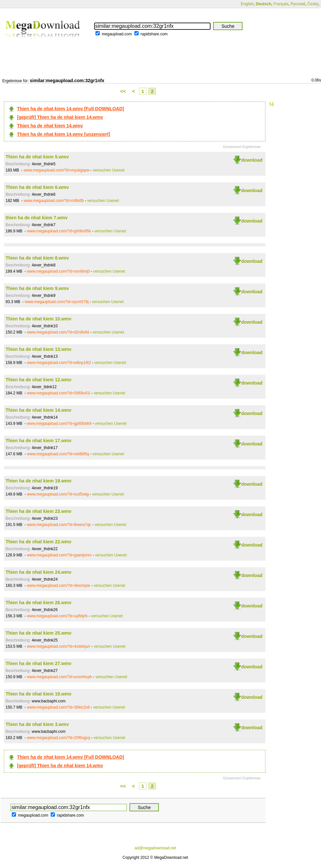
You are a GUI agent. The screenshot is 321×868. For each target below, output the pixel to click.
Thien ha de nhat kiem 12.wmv (39, 380)
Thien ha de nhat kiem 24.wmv (39, 572)
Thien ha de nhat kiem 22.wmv (39, 542)
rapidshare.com (154, 34)
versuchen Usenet (109, 170)
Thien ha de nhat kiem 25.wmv (39, 633)
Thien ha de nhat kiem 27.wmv (39, 663)
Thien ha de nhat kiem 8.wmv (37, 258)
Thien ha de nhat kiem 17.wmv (39, 441)
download (252, 160)
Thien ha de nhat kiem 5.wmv (37, 157)
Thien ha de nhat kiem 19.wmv (39, 481)
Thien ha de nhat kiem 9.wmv (37, 288)
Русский (298, 4)
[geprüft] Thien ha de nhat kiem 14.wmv (60, 117)
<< (123, 91)
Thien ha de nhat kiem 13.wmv (39, 349)
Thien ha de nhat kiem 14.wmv (50, 126)
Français (281, 4)
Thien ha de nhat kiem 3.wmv (37, 724)
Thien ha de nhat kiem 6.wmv (37, 187)
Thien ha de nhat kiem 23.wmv (39, 511)
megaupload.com (117, 34)
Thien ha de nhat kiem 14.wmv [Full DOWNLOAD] (70, 109)
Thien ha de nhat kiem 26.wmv (39, 603)
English (247, 4)
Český (313, 4)
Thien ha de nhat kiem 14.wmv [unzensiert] (64, 134)
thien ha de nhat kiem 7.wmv (37, 218)
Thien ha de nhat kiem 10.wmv (39, 319)
